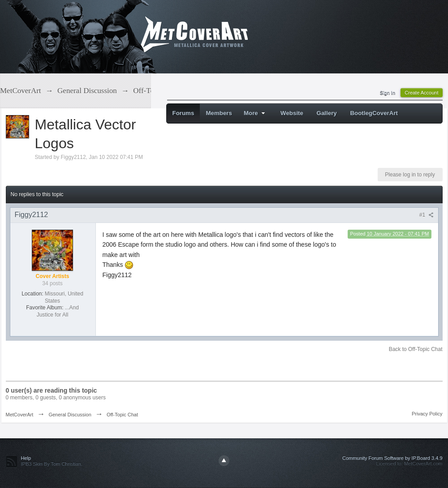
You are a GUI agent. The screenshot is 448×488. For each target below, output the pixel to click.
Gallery (327, 113)
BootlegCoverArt (374, 113)
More (256, 113)
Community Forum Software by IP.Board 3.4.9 (392, 458)
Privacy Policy (427, 414)
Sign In (388, 93)
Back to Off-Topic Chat (416, 349)
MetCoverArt (20, 415)
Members (219, 113)
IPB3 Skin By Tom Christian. (52, 464)
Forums (183, 113)
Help (26, 458)
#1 (426, 215)
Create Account (421, 93)
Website (292, 113)
